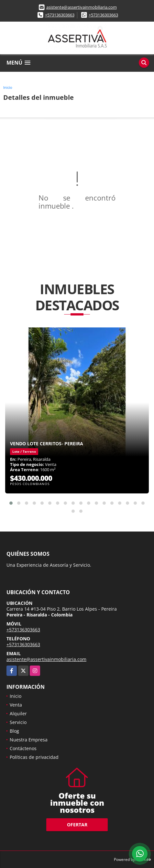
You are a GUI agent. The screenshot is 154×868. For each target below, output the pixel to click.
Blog (14, 731)
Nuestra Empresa (29, 740)
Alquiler (18, 713)
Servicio (18, 722)
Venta (16, 705)
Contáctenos (23, 748)
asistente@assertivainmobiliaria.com (82, 7)
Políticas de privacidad (34, 757)
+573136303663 (60, 15)
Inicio (8, 87)
